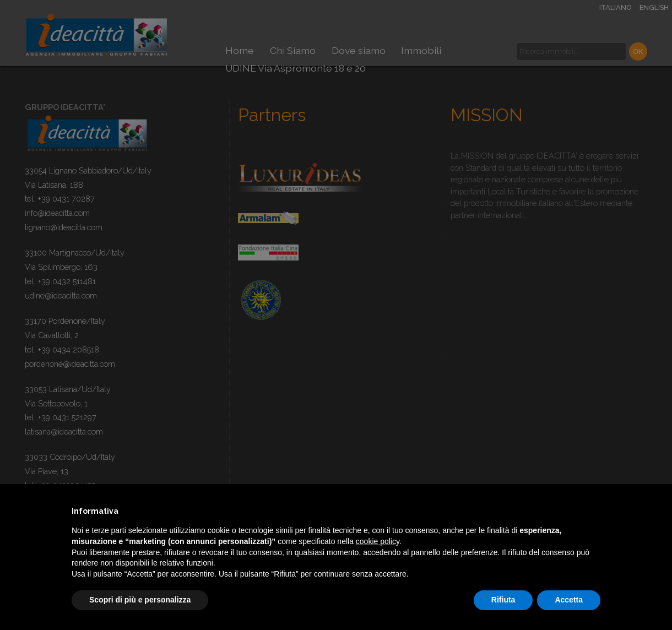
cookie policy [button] (378, 541)
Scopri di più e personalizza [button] (140, 600)
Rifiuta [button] (503, 600)
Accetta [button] (569, 600)
